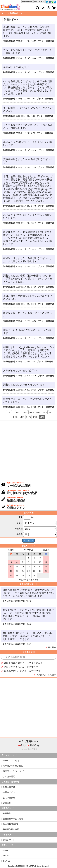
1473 (15, 417)
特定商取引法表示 (11, 829)
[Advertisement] (28, 451)
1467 (18, 412)
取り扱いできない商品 (13, 766)
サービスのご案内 (11, 761)
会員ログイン (39, 2)
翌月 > (46, 550)
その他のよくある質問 (46, 675)
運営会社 (7, 803)
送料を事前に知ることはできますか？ (23, 663)
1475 (29, 417)
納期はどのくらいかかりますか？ (21, 667)
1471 (45, 412)
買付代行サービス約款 (13, 819)
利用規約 (7, 813)
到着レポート (9, 840)
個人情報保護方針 (11, 824)
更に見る (52, 647)
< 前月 (11, 550)
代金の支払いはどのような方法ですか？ (23, 671)
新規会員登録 (27, 2)
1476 (35, 417)
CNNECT (7, 861)
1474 (22, 417)
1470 (38, 412)
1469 (31, 412)
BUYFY (6, 850)
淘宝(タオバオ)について (14, 771)
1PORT (6, 856)
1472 (51, 412)
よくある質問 (9, 776)
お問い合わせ (9, 798)
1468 (25, 412)
